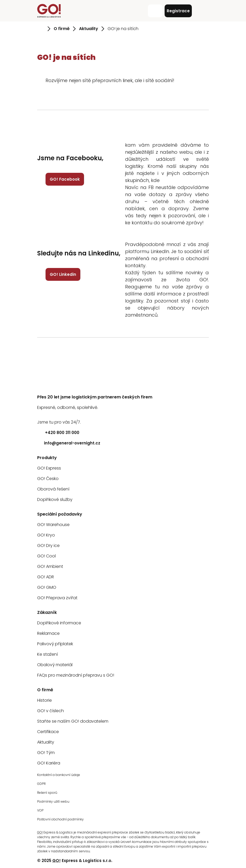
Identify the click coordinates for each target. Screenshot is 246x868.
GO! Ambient (50, 566)
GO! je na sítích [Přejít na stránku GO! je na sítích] (123, 29)
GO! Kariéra (49, 763)
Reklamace (48, 633)
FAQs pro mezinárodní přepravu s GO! (76, 675)
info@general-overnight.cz (69, 443)
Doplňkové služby (55, 499)
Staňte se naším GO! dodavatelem (73, 721)
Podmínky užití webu (53, 801)
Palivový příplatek (55, 644)
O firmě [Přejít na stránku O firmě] (62, 29)
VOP (40, 810)
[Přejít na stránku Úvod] (41, 29)
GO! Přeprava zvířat (57, 598)
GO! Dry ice (48, 546)
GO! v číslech (51, 711)
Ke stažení (47, 654)
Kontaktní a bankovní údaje (59, 775)
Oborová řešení (53, 489)
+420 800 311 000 (58, 433)
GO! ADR (46, 577)
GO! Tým (46, 753)
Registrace (178, 11)
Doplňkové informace (59, 623)
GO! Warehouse (53, 525)
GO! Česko (48, 479)
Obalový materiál (55, 665)
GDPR (41, 784)
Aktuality (46, 742)
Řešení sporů (47, 793)
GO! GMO (47, 587)
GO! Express (49, 468)
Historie (44, 700)
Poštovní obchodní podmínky (60, 819)
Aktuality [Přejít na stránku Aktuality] (89, 29)
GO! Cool (46, 556)
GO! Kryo (46, 535)
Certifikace (48, 732)
